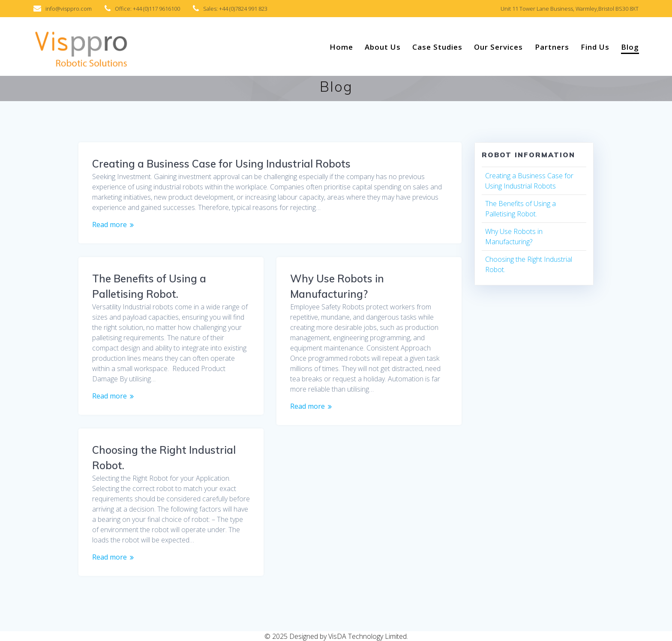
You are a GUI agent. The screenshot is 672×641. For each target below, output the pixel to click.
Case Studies (437, 47)
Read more (109, 225)
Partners (552, 47)
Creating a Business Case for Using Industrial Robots (221, 164)
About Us (383, 47)
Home (341, 47)
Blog (630, 47)
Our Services (498, 47)
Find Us (595, 47)
